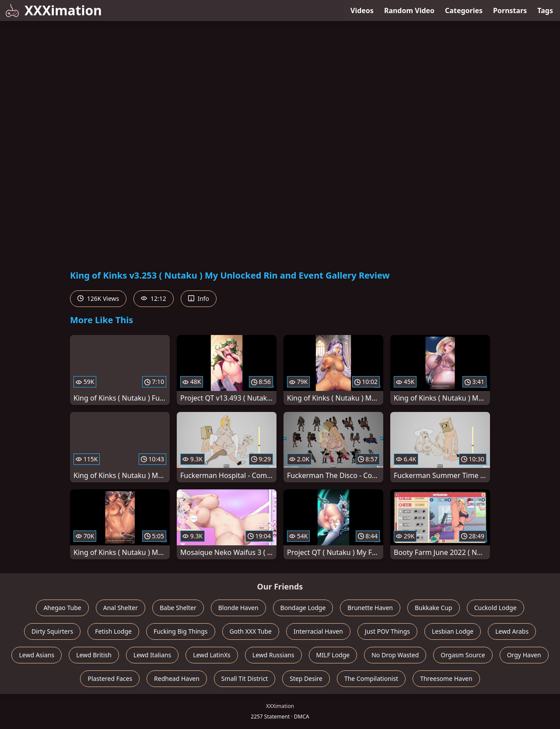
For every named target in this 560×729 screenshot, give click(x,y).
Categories (464, 10)
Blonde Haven (238, 608)
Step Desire (306, 678)
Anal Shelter (121, 608)
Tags (545, 10)
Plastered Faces (110, 678)
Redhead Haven (177, 678)
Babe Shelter (178, 608)
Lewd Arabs (512, 631)
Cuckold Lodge (495, 608)
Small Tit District (245, 678)
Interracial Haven (318, 631)
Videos (362, 10)
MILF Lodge (333, 655)
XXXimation (54, 10)
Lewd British (94, 655)
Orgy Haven (524, 655)
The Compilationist (371, 678)
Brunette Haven (370, 608)
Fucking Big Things (181, 631)
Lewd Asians (37, 655)
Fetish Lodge (113, 631)
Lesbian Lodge (453, 631)
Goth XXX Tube (251, 631)
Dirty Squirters (52, 631)
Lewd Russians (273, 655)
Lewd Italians (152, 655)
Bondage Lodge (303, 608)
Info (199, 298)
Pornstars (510, 10)
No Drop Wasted (395, 655)
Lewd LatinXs (212, 655)
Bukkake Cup (434, 608)
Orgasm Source (463, 655)
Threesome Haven (446, 678)
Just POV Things (387, 631)
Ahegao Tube (62, 608)
